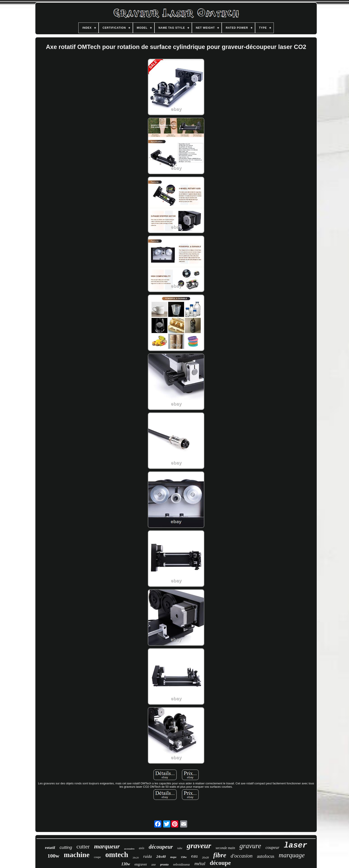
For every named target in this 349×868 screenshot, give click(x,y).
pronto (164, 865)
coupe (97, 857)
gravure (250, 846)
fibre (220, 855)
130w (126, 864)
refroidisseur (182, 864)
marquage (292, 855)
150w (184, 857)
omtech (117, 855)
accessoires (129, 849)
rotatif (50, 848)
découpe (220, 863)
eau (194, 856)
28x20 (136, 858)
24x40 (161, 857)
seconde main (225, 848)
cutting (66, 847)
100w (53, 856)
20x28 (205, 858)
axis (142, 848)
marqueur (107, 846)
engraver (141, 864)
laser (295, 846)
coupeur (272, 847)
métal (200, 863)
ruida (147, 856)
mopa (173, 857)
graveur (199, 846)
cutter (83, 847)
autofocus (266, 856)
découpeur (161, 847)
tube (180, 848)
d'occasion (241, 856)
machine (77, 855)
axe (153, 865)
